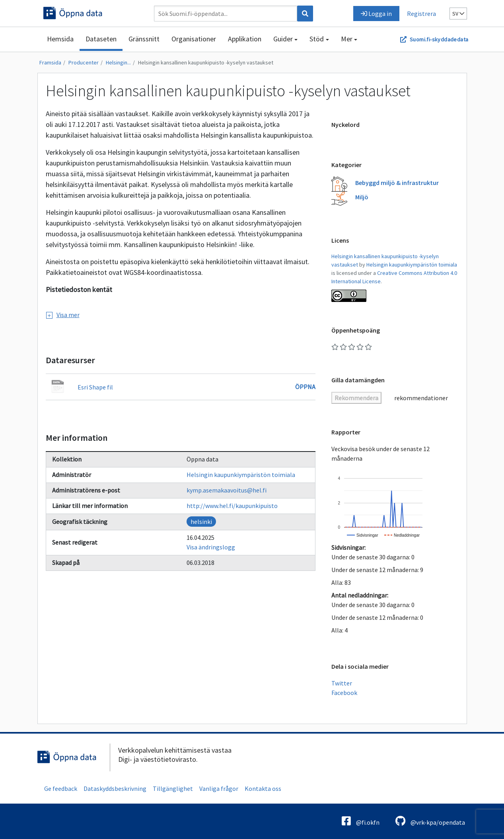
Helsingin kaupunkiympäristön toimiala (241, 475)
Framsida (50, 62)
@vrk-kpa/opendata (430, 821)
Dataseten (101, 39)
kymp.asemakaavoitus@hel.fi (227, 490)
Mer (347, 39)
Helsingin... (118, 62)
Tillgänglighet (173, 788)
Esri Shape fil (95, 387)
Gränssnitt (144, 39)
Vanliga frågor (219, 788)
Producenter (84, 62)
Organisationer (194, 39)
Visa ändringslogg (211, 547)
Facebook (344, 693)
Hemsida (60, 39)
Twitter (342, 683)
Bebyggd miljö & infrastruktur (397, 183)
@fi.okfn (361, 821)
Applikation (245, 39)
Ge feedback (61, 788)
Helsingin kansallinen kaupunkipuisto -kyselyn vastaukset (206, 62)
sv (458, 14)
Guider (283, 39)
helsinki (201, 522)
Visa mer (63, 315)
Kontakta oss (263, 788)
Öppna (305, 387)
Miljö (362, 197)
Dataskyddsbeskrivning (115, 788)
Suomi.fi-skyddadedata (439, 39)
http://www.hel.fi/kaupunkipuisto (232, 506)
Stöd (317, 39)
